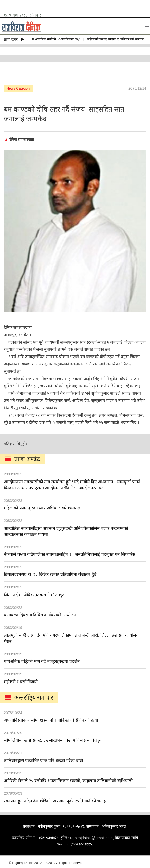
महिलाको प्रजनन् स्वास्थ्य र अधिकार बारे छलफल (118, 39)
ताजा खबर (14, 39)
